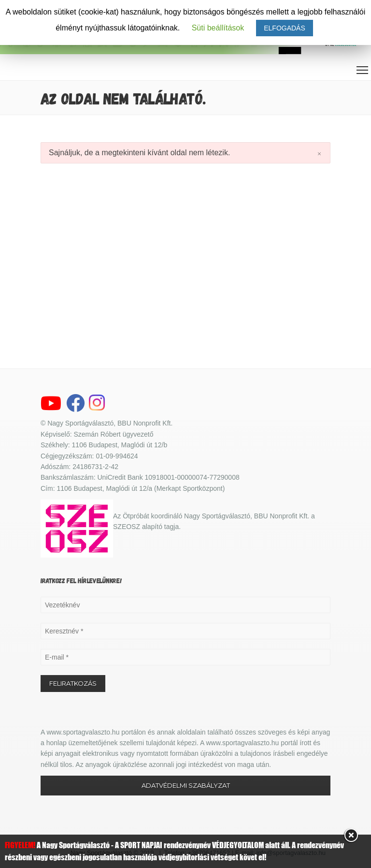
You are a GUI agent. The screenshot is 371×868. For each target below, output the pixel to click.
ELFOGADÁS (285, 28)
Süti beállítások (218, 28)
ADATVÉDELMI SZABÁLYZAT (186, 785)
